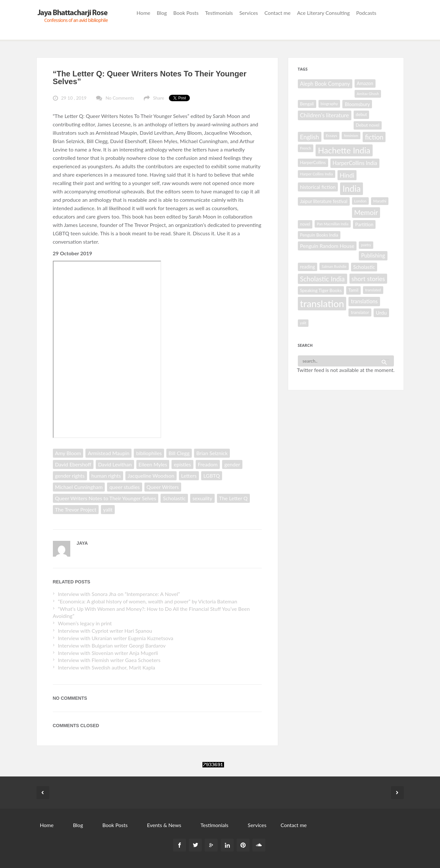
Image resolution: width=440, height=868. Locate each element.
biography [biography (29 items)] (329, 104)
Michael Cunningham (79, 487)
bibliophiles (149, 453)
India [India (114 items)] (352, 189)
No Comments (120, 98)
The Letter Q (234, 498)
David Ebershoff (73, 464)
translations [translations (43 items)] (364, 301)
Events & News (164, 825)
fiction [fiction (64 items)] (374, 137)
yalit (108, 509)
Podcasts (366, 13)
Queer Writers (163, 487)
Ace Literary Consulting (323, 13)
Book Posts (186, 13)
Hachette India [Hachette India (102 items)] (344, 150)
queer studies (124, 487)
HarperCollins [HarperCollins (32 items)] (313, 162)
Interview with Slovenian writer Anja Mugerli (108, 653)
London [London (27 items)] (360, 201)
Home (144, 13)
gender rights (70, 476)
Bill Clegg (179, 453)
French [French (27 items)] (306, 148)
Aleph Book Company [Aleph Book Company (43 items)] (325, 84)
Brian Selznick (212, 453)
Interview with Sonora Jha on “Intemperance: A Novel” (119, 594)
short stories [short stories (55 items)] (368, 279)
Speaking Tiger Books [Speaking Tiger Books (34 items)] (321, 290)
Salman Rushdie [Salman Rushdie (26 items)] (334, 266)
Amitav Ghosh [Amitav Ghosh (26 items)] (368, 94)
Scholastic (174, 498)
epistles (182, 464)
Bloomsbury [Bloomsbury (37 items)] (357, 104)
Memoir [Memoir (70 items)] (366, 212)
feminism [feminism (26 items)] (351, 136)
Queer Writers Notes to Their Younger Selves (106, 498)
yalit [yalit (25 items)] (303, 323)
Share (159, 98)
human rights (106, 476)
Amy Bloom (68, 453)
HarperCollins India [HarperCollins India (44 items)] (355, 163)
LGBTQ (212, 476)
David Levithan (115, 464)
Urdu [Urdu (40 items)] (381, 313)
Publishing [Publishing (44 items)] (373, 256)
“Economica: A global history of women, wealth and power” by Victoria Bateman (147, 601)
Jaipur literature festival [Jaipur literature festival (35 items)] (324, 201)
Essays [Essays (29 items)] (332, 136)
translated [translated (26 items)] (373, 290)
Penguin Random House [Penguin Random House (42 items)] (327, 246)
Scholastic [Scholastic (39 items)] (364, 267)
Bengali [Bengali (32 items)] (307, 104)
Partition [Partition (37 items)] (364, 224)
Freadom (208, 464)
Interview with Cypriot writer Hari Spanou (105, 631)
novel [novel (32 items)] (305, 224)
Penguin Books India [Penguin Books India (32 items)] (319, 235)
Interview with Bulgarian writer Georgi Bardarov (112, 645)
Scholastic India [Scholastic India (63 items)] (323, 279)
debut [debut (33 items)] (362, 114)
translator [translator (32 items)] (360, 312)
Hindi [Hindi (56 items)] (347, 175)
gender (232, 464)
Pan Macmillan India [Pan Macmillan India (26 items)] (333, 224)
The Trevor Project (76, 509)
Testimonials (219, 13)
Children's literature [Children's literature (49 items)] (325, 115)
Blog (162, 13)
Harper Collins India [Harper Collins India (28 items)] (317, 174)
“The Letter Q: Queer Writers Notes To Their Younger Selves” (150, 78)
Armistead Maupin (108, 453)
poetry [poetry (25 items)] (366, 245)
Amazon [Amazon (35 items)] (365, 83)
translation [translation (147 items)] (322, 303)
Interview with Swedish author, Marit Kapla (106, 667)
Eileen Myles (153, 464)
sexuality (202, 498)
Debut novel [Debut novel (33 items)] (368, 125)
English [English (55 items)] (310, 137)
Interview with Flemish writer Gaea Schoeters (109, 660)
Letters (189, 476)
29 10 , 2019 (74, 98)
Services (249, 13)
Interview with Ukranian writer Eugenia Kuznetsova (115, 638)
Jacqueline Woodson (151, 476)
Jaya (82, 543)
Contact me (277, 13)
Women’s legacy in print (85, 623)
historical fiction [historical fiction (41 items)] (318, 187)
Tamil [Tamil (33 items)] (353, 290)
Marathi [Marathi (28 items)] (380, 201)
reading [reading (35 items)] (308, 267)
